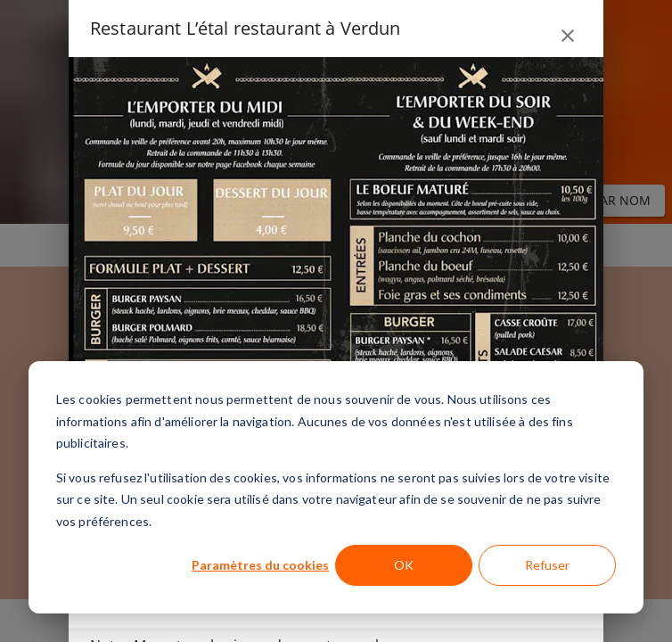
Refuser (547, 565)
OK (404, 565)
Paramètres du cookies (260, 565)
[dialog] (336, 487)
